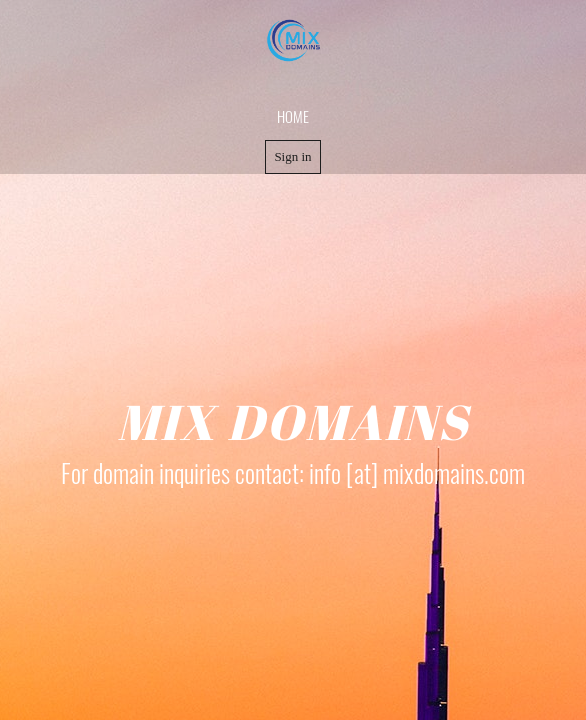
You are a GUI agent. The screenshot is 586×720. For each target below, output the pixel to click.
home (293, 116)
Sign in (292, 156)
